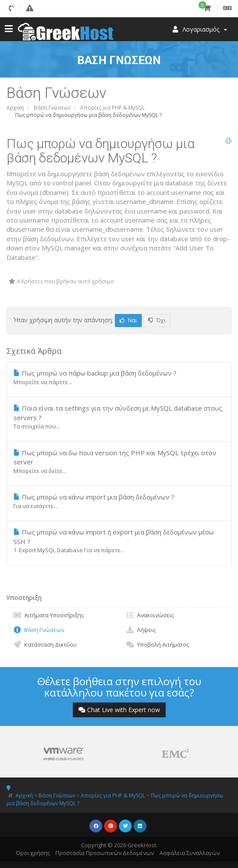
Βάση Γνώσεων (52, 108)
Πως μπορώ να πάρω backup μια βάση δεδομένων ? (119, 377)
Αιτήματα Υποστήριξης (48, 615)
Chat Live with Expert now (119, 710)
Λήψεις (141, 630)
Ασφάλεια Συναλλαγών (190, 853)
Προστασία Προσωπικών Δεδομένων (105, 853)
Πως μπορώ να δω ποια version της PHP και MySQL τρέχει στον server (119, 462)
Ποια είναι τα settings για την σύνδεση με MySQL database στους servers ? (119, 417)
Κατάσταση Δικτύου (45, 645)
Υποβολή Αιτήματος (157, 645)
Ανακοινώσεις (150, 615)
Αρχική (15, 108)
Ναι (128, 320)
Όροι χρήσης (33, 853)
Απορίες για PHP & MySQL (112, 108)
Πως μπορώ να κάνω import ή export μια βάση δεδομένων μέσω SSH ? (119, 541)
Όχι (157, 320)
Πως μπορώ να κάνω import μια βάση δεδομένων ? (119, 501)
